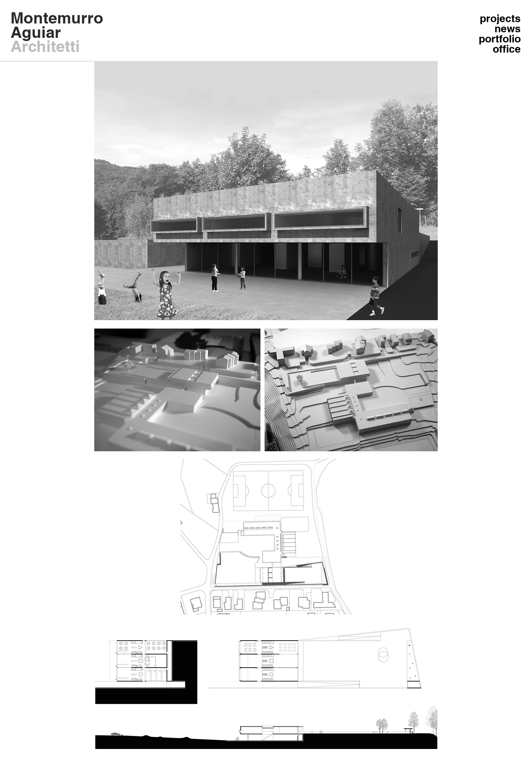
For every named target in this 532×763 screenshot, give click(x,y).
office (507, 49)
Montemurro (57, 18)
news (508, 29)
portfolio (500, 39)
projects (500, 18)
